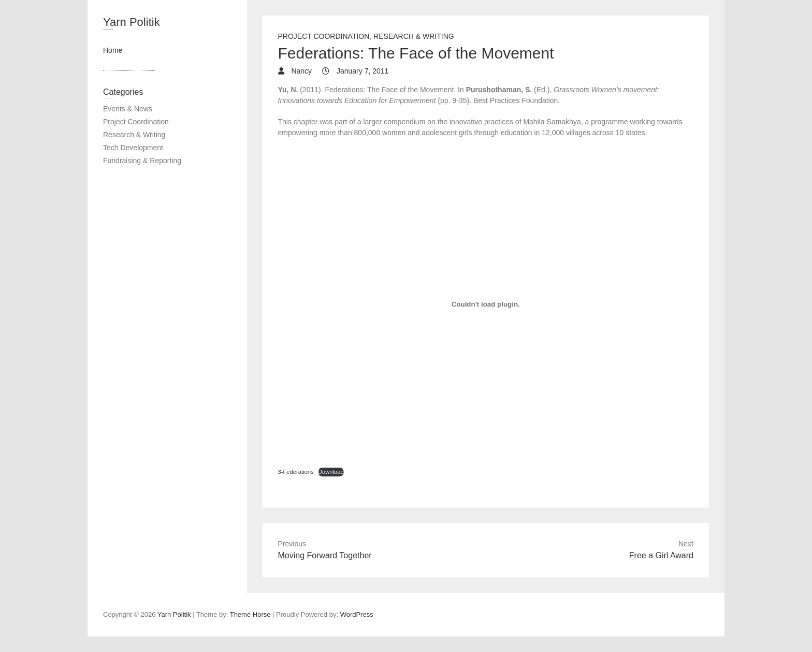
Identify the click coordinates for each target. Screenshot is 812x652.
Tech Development (133, 148)
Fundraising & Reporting (142, 161)
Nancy (301, 71)
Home (113, 50)
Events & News (128, 109)
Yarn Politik (132, 22)
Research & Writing (414, 36)
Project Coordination (324, 36)
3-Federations (296, 472)
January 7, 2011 (361, 71)
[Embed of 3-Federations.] (486, 304)
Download (331, 472)
